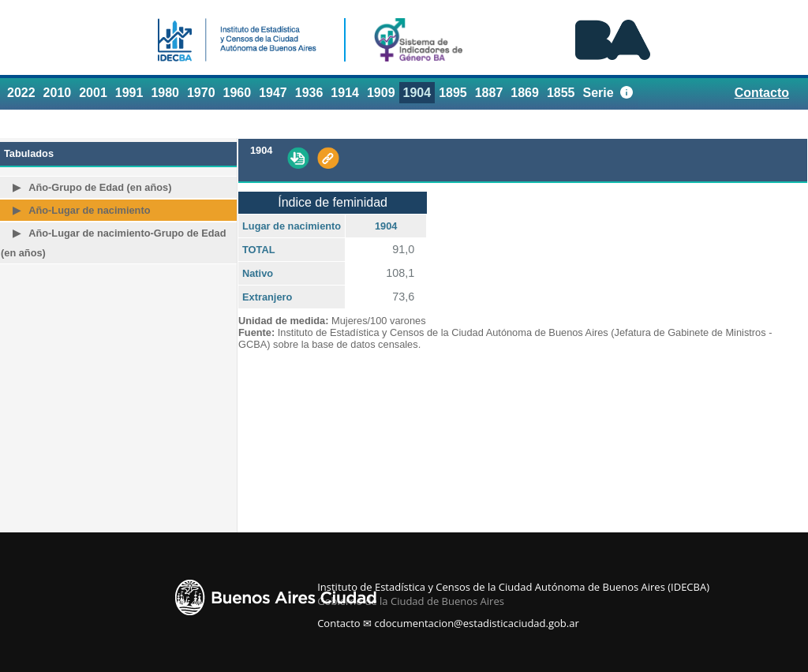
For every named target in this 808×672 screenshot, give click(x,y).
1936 (309, 93)
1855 (561, 93)
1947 (273, 93)
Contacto (762, 93)
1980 (165, 93)
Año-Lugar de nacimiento (89, 210)
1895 (453, 93)
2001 (93, 93)
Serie (599, 93)
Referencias (761, 123)
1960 (238, 93)
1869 (525, 93)
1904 (417, 93)
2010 (58, 93)
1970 (201, 93)
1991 (129, 93)
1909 (381, 93)
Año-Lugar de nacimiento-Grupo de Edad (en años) (113, 243)
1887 (489, 93)
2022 (21, 93)
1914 (345, 93)
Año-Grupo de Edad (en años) (100, 187)
